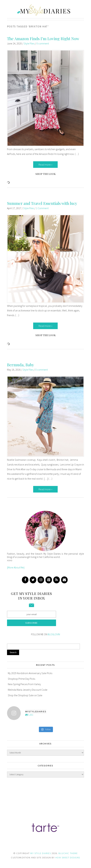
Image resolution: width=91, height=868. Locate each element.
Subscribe (31, 623)
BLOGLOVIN (54, 634)
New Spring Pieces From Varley (24, 684)
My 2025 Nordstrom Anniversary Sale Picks (30, 673)
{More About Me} (16, 567)
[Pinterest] (49, 580)
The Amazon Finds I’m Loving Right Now (43, 39)
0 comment (43, 43)
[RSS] (57, 580)
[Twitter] (33, 580)
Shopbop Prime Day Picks (21, 679)
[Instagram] (41, 580)
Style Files (29, 43)
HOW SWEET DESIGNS (68, 858)
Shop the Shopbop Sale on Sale (25, 695)
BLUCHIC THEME (68, 853)
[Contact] (64, 580)
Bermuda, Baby (21, 365)
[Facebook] (25, 580)
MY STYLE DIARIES (41, 853)
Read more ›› (45, 165)
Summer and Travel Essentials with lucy (42, 203)
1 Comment (42, 208)
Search (13, 652)
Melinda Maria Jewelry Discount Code (28, 690)
